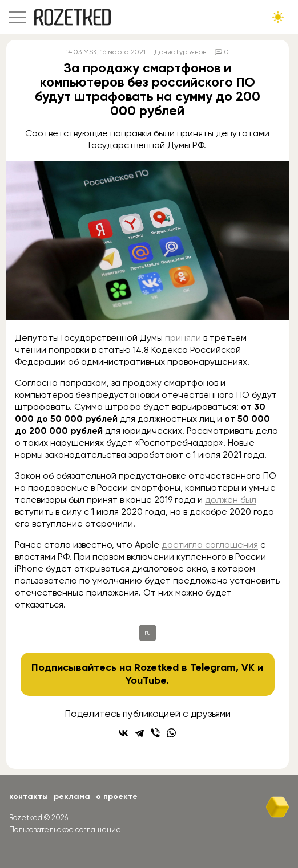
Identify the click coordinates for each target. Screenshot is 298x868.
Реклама (72, 796)
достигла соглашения (210, 545)
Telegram (213, 667)
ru (148, 633)
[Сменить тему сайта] (278, 17)
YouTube (146, 680)
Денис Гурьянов (180, 52)
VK (248, 667)
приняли (184, 338)
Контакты (29, 796)
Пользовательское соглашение (65, 830)
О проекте (117, 796)
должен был (231, 500)
